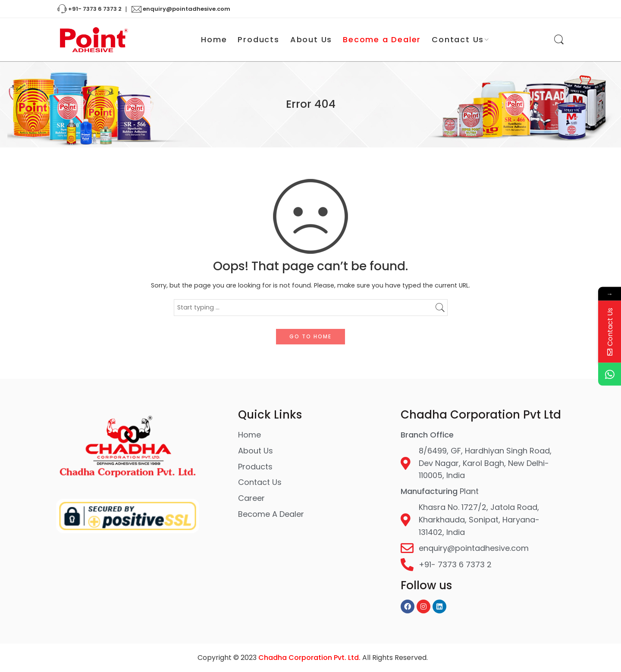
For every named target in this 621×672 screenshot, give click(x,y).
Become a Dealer (382, 39)
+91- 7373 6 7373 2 (89, 9)
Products (258, 39)
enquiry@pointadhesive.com (181, 9)
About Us (311, 39)
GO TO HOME (310, 336)
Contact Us (458, 40)
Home (214, 39)
